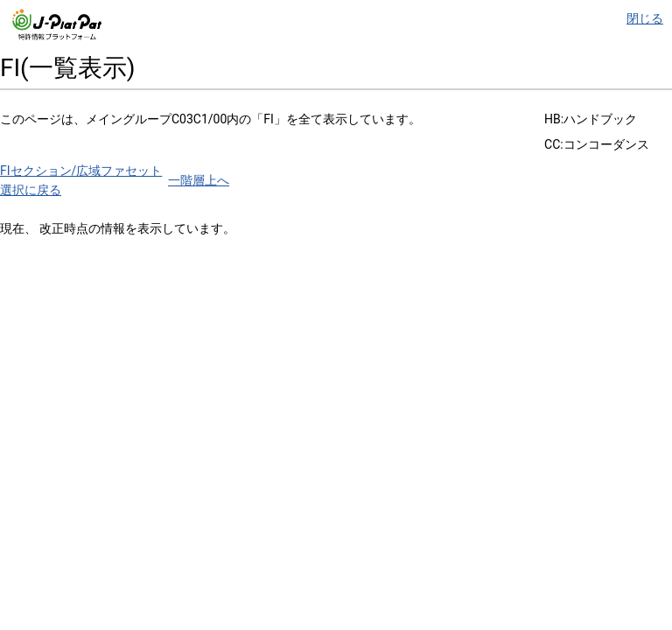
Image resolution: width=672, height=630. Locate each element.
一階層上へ (199, 180)
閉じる (645, 18)
